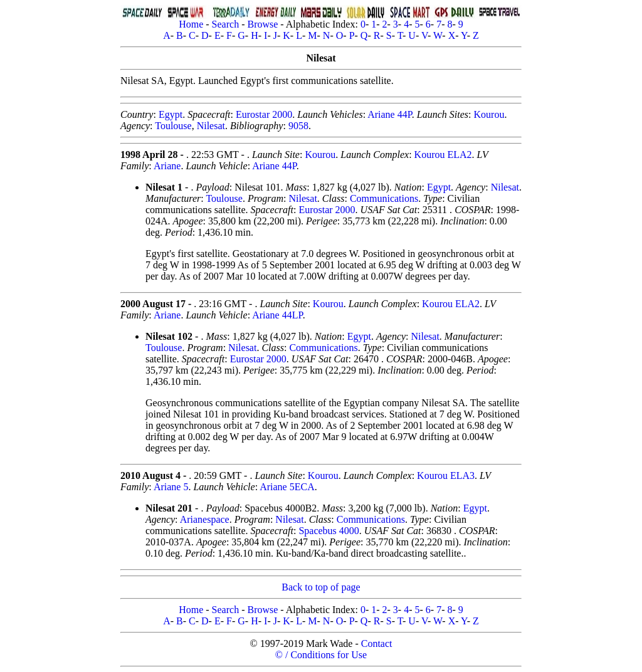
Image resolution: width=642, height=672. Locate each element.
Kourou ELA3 (446, 475)
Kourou (489, 114)
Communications (384, 198)
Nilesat (211, 126)
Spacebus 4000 (329, 531)
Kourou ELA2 (443, 155)
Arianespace (205, 519)
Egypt (171, 114)
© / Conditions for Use (321, 655)
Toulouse (173, 126)
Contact (377, 643)
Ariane (167, 166)
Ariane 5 (171, 487)
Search (226, 24)
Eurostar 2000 (264, 114)
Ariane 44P (390, 114)
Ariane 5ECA (287, 487)
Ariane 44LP (277, 315)
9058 (298, 126)
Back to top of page (321, 587)
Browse (262, 24)
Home (191, 24)
